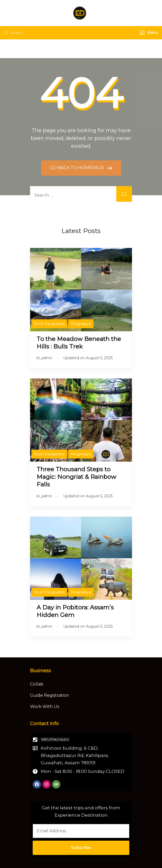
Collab (37, 684)
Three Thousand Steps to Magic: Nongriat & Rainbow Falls (76, 477)
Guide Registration (50, 695)
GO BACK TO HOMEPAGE (77, 168)
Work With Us (45, 707)
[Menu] (142, 33)
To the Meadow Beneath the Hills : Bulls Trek (79, 343)
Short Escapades (49, 324)
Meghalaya (81, 324)
